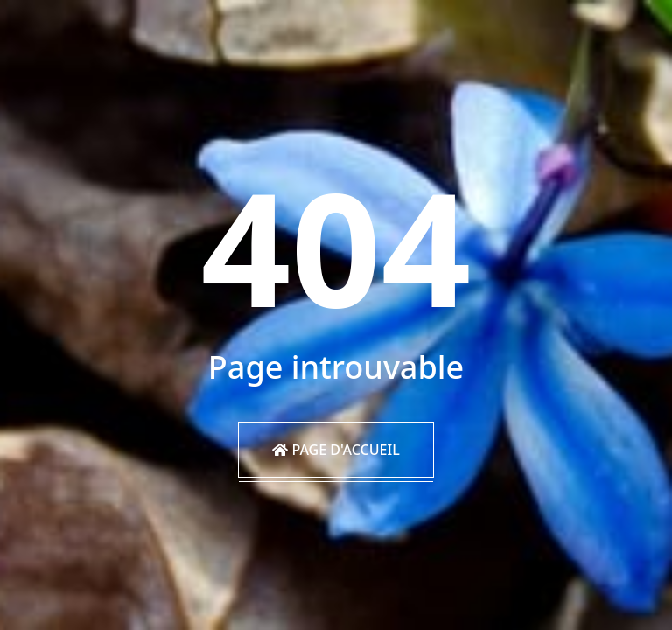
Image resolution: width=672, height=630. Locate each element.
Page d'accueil (336, 450)
